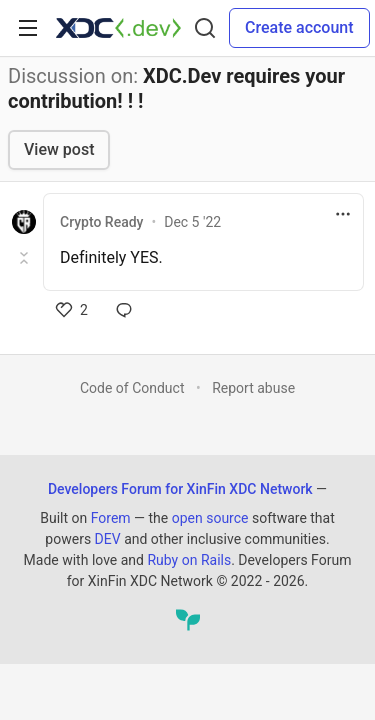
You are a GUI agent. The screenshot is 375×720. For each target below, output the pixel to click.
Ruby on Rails (189, 560)
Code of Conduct (132, 388)
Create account (299, 27)
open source (210, 518)
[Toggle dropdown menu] (343, 214)
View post (59, 149)
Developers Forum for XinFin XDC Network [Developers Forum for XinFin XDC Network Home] (180, 489)
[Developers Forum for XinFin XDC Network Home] (118, 28)
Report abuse (253, 388)
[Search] (205, 28)
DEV (108, 539)
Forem (111, 518)
